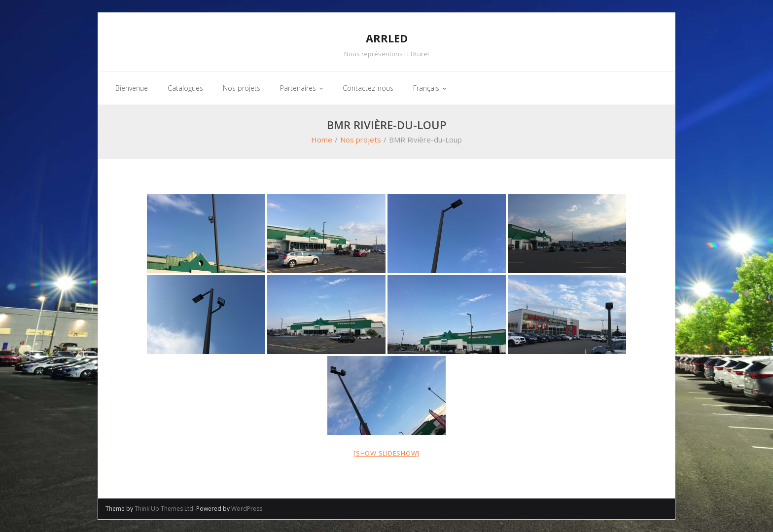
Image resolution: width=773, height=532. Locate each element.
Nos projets (361, 140)
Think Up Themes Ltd (164, 509)
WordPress (247, 509)
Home (322, 140)
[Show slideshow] (386, 453)
